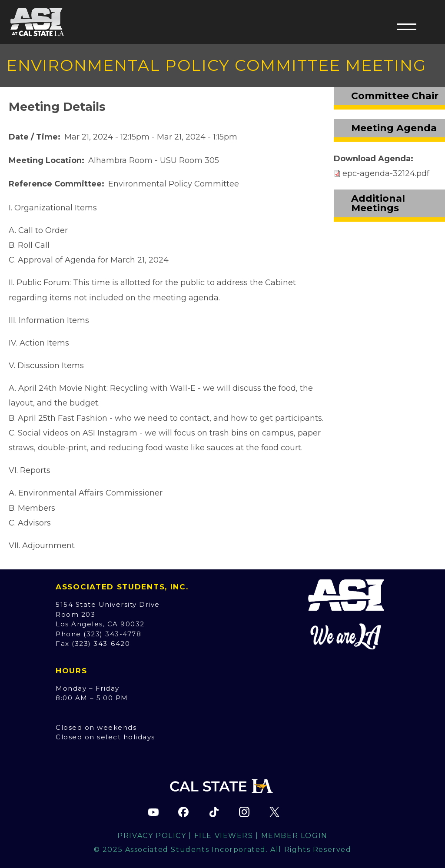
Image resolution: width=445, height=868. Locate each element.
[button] (407, 27)
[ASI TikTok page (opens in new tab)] (214, 812)
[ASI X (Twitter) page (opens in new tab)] (274, 812)
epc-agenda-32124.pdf (386, 173)
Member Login (294, 836)
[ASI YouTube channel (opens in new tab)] (153, 812)
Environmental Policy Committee (174, 184)
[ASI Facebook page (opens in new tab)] (183, 812)
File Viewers (224, 836)
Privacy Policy (152, 836)
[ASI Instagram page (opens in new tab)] (244, 812)
